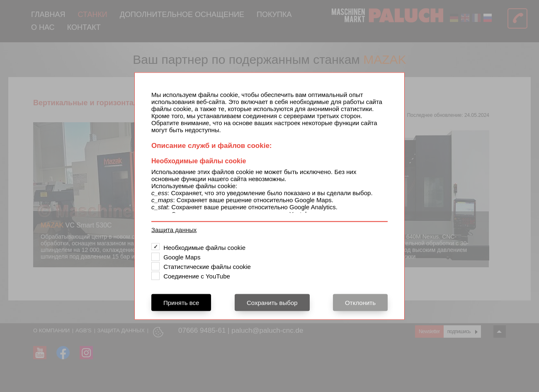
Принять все (181, 302)
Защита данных (174, 229)
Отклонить (360, 302)
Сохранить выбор (272, 302)
